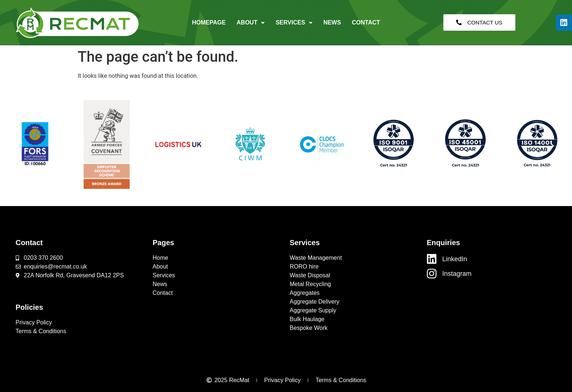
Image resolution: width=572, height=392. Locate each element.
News (332, 22)
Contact (366, 22)
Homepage (209, 22)
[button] (20, 146)
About (251, 23)
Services (294, 23)
